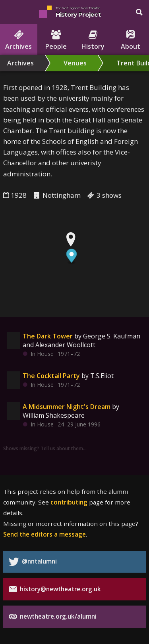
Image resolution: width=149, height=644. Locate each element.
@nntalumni (33, 562)
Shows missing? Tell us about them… (45, 448)
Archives (20, 63)
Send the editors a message (45, 534)
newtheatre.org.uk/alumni (53, 616)
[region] (74, 268)
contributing (69, 502)
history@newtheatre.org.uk (55, 589)
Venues (75, 63)
